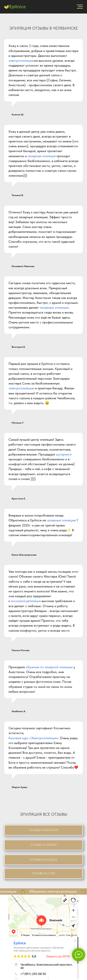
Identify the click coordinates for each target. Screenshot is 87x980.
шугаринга (64, 454)
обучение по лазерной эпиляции (49, 667)
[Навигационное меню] (80, 7)
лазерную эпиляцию (33, 217)
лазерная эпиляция (42, 156)
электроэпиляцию (21, 61)
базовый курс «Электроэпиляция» (33, 738)
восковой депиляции (26, 601)
